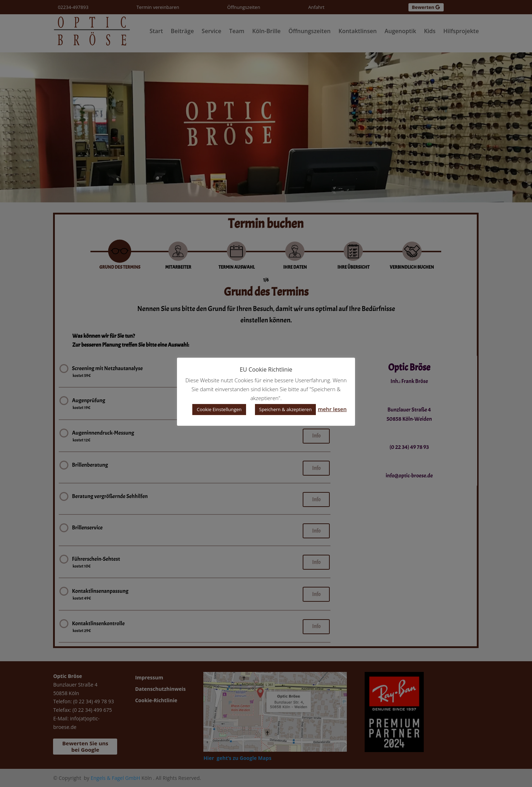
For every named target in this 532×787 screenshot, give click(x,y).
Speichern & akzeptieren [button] (286, 409)
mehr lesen (332, 409)
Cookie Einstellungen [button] (219, 409)
